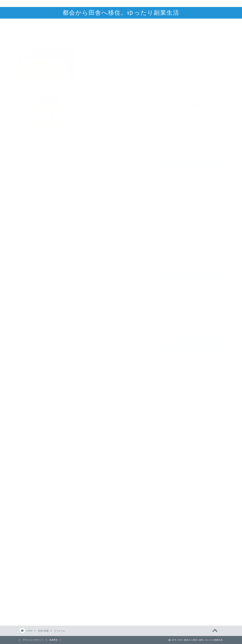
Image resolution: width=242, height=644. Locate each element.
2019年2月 (171, 541)
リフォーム (179, 224)
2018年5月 (171, 608)
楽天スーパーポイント (189, 201)
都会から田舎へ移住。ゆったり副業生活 (121, 12)
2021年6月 (171, 383)
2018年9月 (172, 578)
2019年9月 (172, 488)
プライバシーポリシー (33, 640)
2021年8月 (171, 368)
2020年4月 (172, 436)
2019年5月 (171, 518)
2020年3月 (172, 443)
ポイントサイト (185, 197)
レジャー (178, 229)
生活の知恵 (176, 218)
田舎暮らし (176, 256)
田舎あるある (181, 260)
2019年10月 (172, 481)
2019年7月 (171, 503)
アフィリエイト (182, 187)
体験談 (177, 233)
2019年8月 (172, 496)
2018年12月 (172, 556)
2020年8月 (172, 413)
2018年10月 (172, 571)
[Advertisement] (193, 61)
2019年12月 (172, 466)
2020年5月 (172, 428)
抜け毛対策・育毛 (180, 210)
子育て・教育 (181, 237)
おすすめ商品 (177, 173)
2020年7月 (172, 421)
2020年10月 (172, 398)
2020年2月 (172, 451)
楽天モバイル (184, 247)
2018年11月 (172, 563)
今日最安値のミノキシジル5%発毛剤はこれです (193, 285)
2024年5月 (172, 361)
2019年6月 (171, 511)
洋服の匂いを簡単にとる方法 (182, 293)
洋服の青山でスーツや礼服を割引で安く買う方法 (193, 302)
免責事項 (54, 640)
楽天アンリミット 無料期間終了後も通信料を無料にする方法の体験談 (193, 314)
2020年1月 (171, 458)
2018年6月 (171, 601)
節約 (175, 242)
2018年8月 (172, 586)
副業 (172, 181)
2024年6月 (172, 353)
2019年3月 (171, 533)
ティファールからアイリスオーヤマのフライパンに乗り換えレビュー (193, 325)
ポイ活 (177, 192)
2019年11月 (172, 473)
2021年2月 (171, 391)
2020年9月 (172, 406)
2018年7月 (171, 593)
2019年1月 (171, 548)
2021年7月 (171, 376)
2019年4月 (171, 526)
